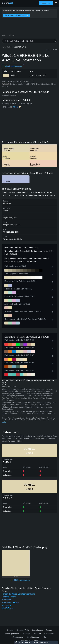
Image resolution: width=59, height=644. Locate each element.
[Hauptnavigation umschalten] (56, 3)
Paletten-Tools (23, 630)
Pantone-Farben (9, 597)
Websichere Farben (10, 602)
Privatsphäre (49, 634)
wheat (15, 107)
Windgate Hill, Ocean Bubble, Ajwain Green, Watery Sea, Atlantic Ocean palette (27, 408)
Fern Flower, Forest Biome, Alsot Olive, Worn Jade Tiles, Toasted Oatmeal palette (27, 399)
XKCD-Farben (8, 608)
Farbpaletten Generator (13, 66)
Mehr (4, 422)
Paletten (11, 630)
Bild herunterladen (20, 580)
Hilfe (44, 637)
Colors (8, 3)
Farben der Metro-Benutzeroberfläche (18, 594)
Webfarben (7, 600)
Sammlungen (37, 630)
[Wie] (47, 50)
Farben (49, 630)
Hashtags (27, 634)
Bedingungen (18, 637)
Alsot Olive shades (9, 387)
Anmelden (46, 3)
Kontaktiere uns (33, 637)
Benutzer (37, 634)
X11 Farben (7, 605)
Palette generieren (12, 634)
